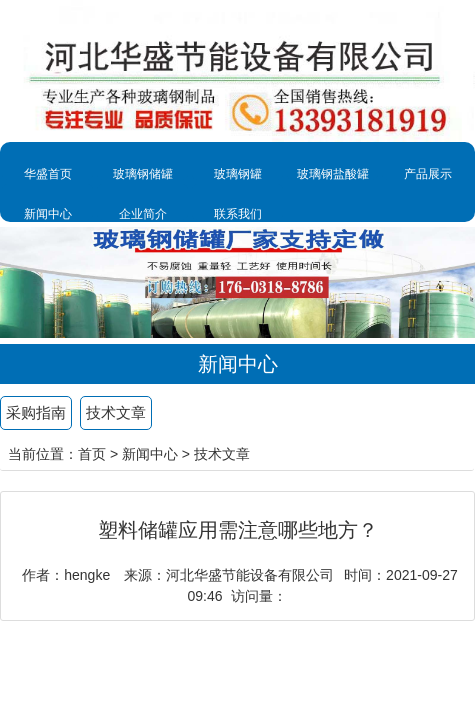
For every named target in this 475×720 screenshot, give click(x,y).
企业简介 (143, 214)
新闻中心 (48, 214)
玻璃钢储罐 (143, 174)
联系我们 (238, 214)
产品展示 (428, 174)
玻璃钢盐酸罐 (333, 174)
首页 (92, 454)
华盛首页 (48, 174)
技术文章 (116, 412)
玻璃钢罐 (238, 174)
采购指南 (36, 412)
